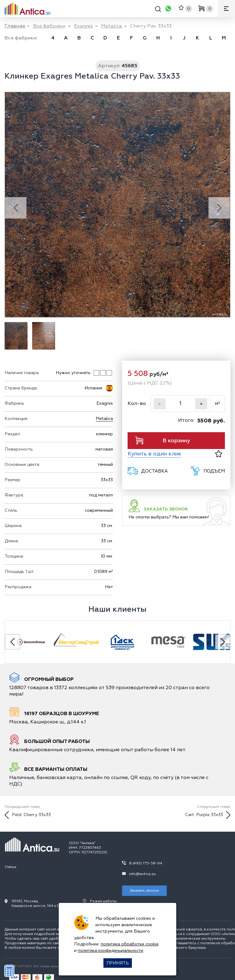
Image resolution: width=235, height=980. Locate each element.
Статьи (10, 867)
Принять (118, 963)
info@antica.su (142, 874)
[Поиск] (158, 10)
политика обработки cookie (130, 944)
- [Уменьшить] (160, 404)
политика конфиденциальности (110, 950)
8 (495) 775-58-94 (146, 863)
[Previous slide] (16, 208)
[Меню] (226, 9)
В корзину (163, 440)
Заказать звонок (144, 891)
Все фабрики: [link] (21, 38)
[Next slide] (219, 208)
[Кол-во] (180, 404)
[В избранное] (219, 454)
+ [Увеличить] (201, 404)
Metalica (104, 419)
